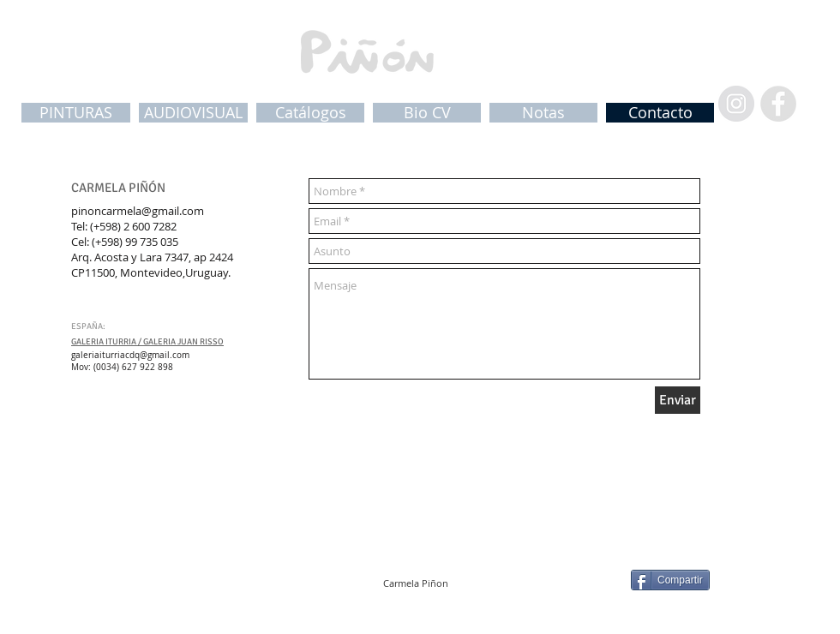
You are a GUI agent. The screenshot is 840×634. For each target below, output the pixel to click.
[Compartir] (670, 580)
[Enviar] (678, 400)
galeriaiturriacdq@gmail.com (130, 355)
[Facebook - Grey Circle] (778, 104)
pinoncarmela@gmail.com (138, 211)
